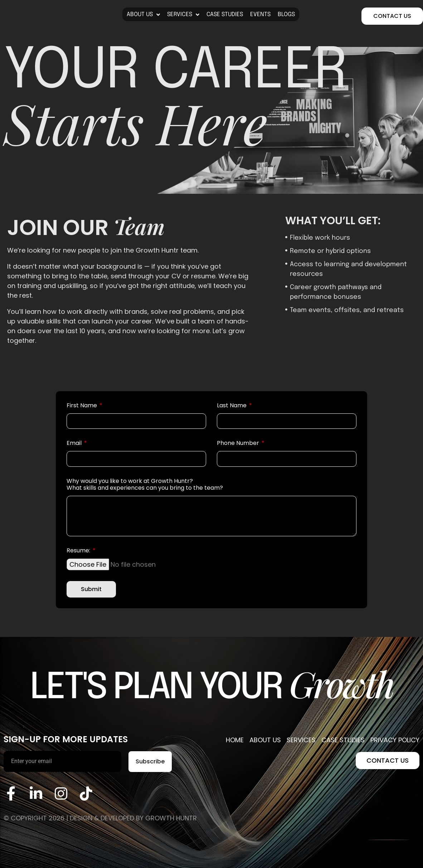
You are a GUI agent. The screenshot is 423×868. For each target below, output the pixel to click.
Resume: (79, 551)
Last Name (232, 406)
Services (183, 15)
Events (260, 15)
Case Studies (225, 15)
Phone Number (239, 443)
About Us (143, 15)
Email (75, 443)
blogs (286, 15)
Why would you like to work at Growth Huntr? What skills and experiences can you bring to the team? (145, 485)
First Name (82, 406)
